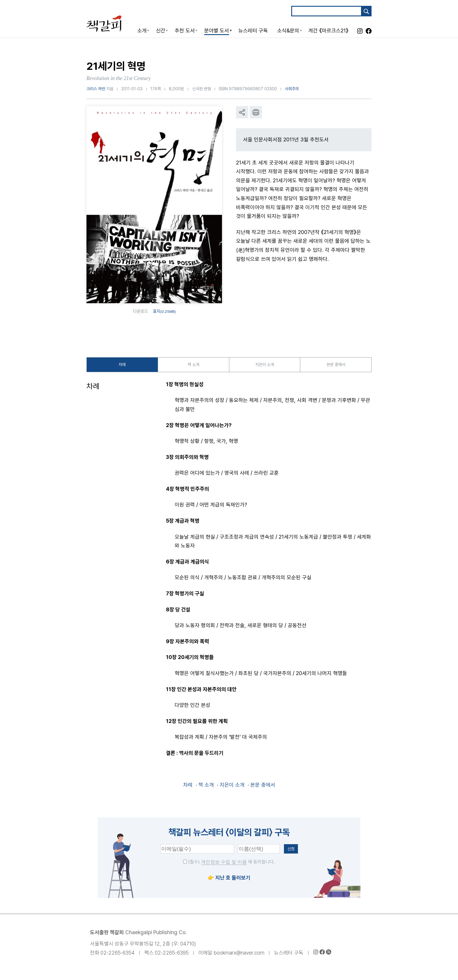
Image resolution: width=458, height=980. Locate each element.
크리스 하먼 (96, 89)
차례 (122, 365)
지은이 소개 (264, 365)
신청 (291, 850)
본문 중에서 (336, 365)
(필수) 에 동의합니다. (229, 864)
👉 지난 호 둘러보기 (229, 879)
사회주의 (292, 89)
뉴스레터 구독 (289, 954)
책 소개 (194, 365)
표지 (164, 311)
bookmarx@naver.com (239, 954)
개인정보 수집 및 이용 (224, 864)
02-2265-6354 (118, 954)
